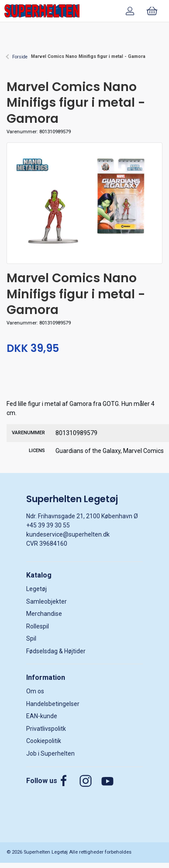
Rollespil (38, 626)
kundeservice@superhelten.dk (68, 534)
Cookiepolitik (44, 741)
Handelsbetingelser (53, 704)
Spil (31, 638)
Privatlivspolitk (46, 729)
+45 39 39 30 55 (48, 525)
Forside (20, 57)
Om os (35, 691)
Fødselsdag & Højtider (56, 651)
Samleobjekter (47, 601)
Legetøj (36, 589)
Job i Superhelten (50, 753)
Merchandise (44, 614)
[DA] (42, 11)
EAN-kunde (42, 716)
